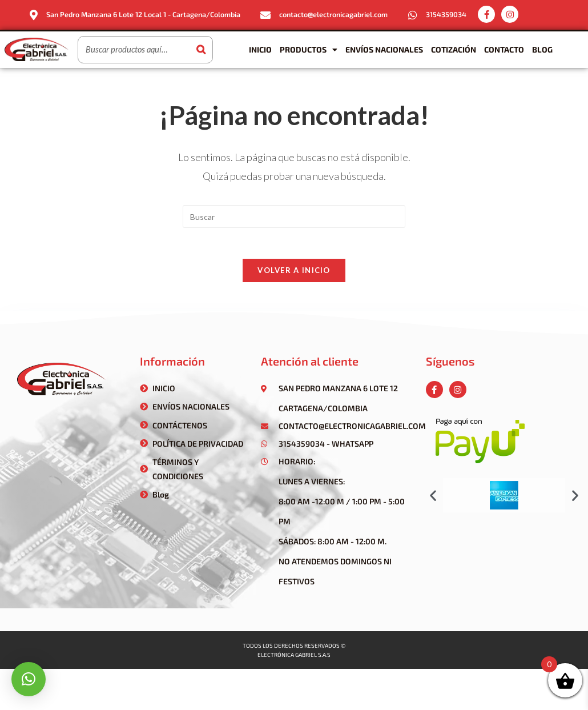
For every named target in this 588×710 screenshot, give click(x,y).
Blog (542, 49)
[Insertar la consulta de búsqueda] (294, 216)
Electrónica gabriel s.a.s (294, 658)
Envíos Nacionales (384, 49)
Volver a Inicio (294, 274)
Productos (309, 49)
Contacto (504, 49)
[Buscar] (201, 49)
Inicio (260, 49)
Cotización (454, 49)
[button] (433, 498)
